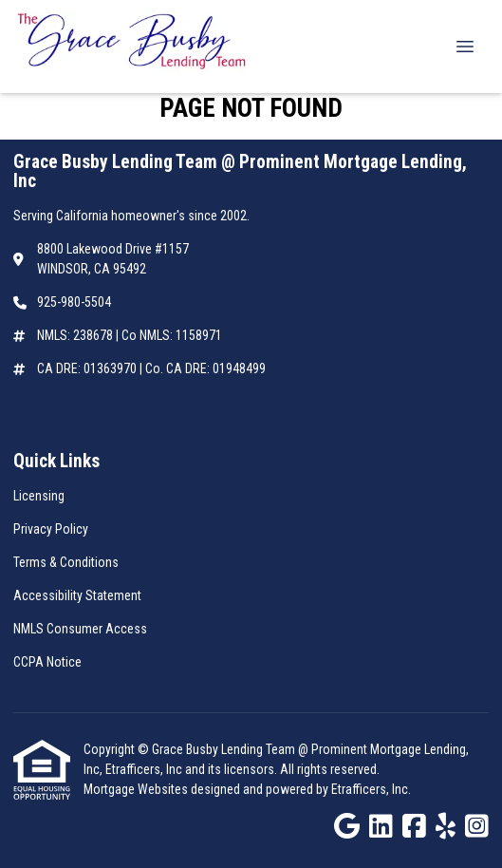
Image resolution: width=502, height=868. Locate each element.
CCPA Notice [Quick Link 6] (47, 662)
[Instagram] (477, 827)
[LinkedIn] (381, 827)
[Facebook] (414, 827)
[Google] (347, 827)
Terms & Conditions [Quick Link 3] (66, 562)
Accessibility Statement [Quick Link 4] (77, 595)
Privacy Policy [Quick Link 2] (51, 529)
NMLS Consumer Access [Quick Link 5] (80, 629)
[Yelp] (446, 827)
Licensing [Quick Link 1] (39, 496)
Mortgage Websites (137, 789)
